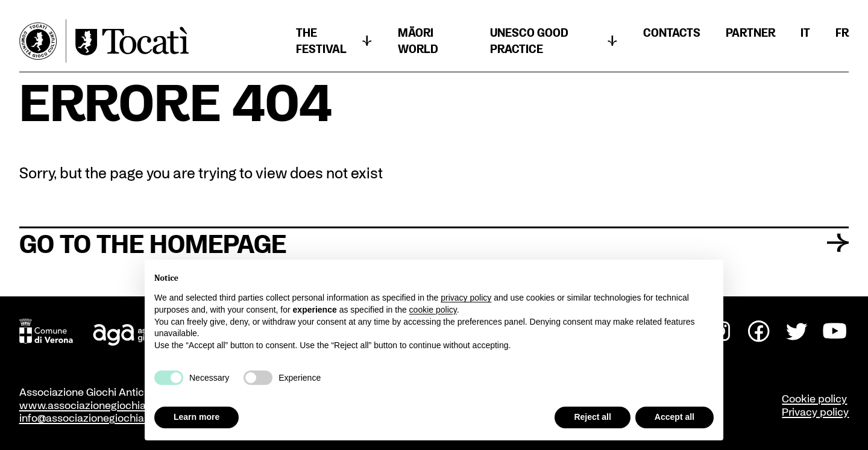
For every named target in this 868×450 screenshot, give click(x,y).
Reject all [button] (592, 417)
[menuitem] (805, 33)
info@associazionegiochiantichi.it (99, 417)
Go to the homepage (434, 242)
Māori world (418, 41)
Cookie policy (814, 398)
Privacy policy (815, 411)
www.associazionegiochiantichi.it (99, 405)
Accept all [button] (675, 417)
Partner (750, 33)
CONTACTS (672, 33)
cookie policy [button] (433, 310)
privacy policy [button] (466, 298)
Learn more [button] (197, 417)
